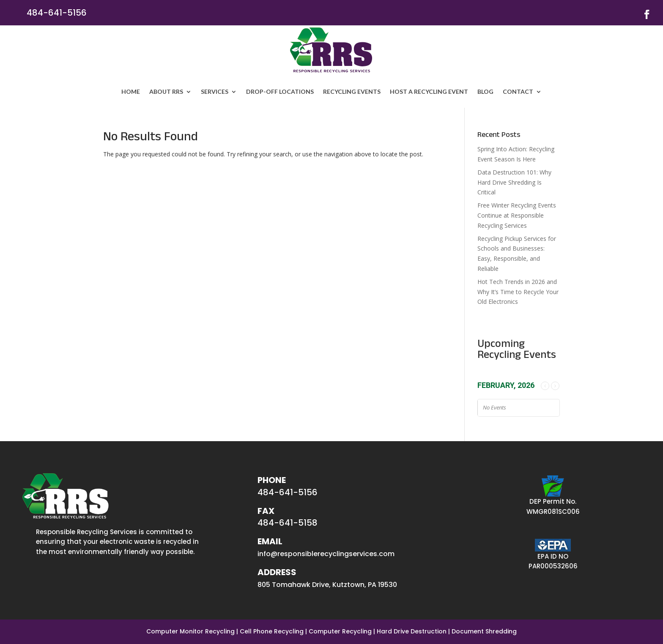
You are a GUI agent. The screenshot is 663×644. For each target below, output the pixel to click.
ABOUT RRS (166, 91)
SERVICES (215, 91)
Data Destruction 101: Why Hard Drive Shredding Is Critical (514, 182)
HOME (131, 91)
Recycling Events (352, 91)
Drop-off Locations (280, 91)
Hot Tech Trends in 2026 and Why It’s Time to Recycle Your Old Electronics (518, 292)
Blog (485, 91)
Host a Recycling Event (429, 91)
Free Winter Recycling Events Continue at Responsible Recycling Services (517, 215)
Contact (518, 91)
